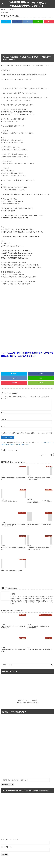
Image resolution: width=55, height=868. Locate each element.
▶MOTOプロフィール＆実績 (27, 700)
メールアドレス (6, 847)
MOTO (13, 594)
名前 (3, 413)
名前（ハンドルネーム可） (10, 840)
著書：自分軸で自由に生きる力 (28, 702)
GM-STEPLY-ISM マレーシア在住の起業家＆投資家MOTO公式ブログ (27, 4)
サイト (3, 426)
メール (4, 420)
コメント (4, 399)
